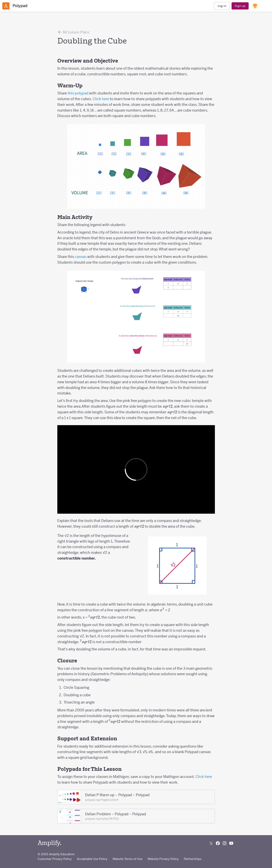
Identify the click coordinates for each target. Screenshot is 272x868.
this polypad (78, 93)
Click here (101, 99)
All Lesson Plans (73, 32)
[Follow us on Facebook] (218, 843)
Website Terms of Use (127, 859)
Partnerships (193, 859)
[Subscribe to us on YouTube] (231, 843)
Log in (222, 6)
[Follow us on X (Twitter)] (211, 843)
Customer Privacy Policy (55, 859)
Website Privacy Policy (163, 859)
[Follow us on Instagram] (225, 843)
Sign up (240, 6)
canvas (81, 257)
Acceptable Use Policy (92, 859)
